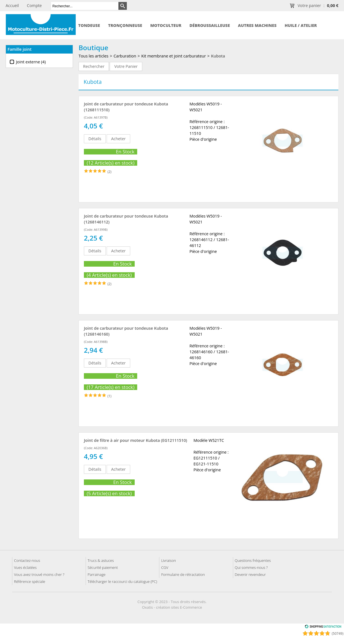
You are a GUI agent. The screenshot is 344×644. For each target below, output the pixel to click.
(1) (109, 396)
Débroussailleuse (210, 25)
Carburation (125, 56)
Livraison (168, 560)
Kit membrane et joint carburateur (174, 56)
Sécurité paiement (103, 567)
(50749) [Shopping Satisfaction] (337, 633)
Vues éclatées (25, 567)
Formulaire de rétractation (183, 574)
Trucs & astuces (101, 560)
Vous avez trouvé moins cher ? (39, 574)
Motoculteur (166, 25)
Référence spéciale (30, 581)
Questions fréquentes (253, 560)
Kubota (218, 56)
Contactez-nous (27, 560)
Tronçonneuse (125, 25)
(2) (109, 172)
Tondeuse (89, 25)
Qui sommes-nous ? (251, 567)
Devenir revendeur (250, 574)
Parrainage (97, 574)
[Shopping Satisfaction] (323, 627)
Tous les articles (93, 56)
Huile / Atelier (301, 25)
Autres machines (257, 25)
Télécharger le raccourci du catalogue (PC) (122, 581)
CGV (165, 567)
